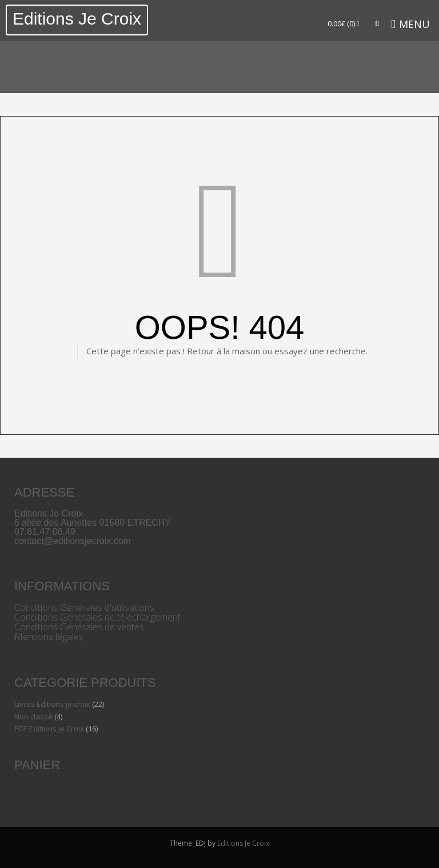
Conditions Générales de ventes (79, 627)
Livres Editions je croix (52, 704)
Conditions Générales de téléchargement (97, 617)
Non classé (33, 717)
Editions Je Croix (77, 19)
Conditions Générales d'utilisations (84, 607)
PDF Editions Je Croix (49, 729)
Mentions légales (49, 637)
